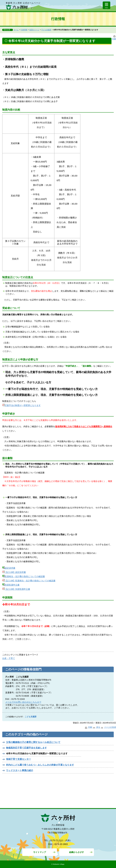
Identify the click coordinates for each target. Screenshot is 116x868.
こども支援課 (31, 717)
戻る (97, 727)
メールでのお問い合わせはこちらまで (23, 702)
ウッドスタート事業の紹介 (20, 770)
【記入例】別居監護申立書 (16, 589)
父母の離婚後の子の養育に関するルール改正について (33, 742)
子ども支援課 (46, 30)
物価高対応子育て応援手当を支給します (26, 748)
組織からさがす (77, 852)
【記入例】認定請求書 (14, 572)
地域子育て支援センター (19, 759)
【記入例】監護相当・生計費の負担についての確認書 (29, 581)
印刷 (89, 727)
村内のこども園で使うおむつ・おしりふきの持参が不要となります (40, 765)
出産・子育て (9, 658)
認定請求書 (9, 568)
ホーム (16, 30)
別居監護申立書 (11, 585)
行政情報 (24, 30)
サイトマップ (40, 852)
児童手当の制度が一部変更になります (21, 405)
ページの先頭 (108, 727)
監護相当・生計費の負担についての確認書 (24, 576)
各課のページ (34, 30)
